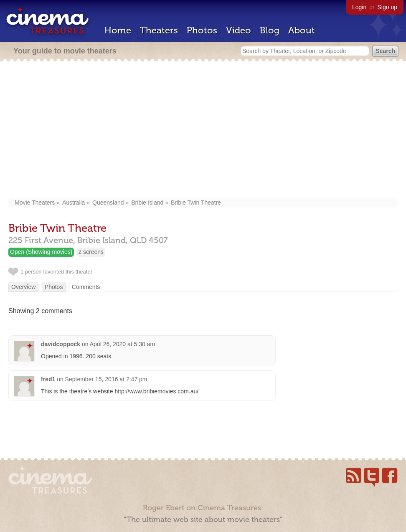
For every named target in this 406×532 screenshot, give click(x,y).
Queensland (108, 203)
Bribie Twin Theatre (196, 203)
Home (118, 30)
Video (239, 30)
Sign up (387, 7)
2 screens (91, 252)
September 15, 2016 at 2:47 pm (106, 379)
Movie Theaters (35, 203)
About (302, 30)
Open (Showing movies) (41, 252)
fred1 (48, 379)
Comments (86, 287)
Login (359, 7)
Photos (202, 30)
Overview (23, 287)
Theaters (159, 30)
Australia (74, 203)
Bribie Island (147, 203)
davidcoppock (61, 344)
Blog (270, 30)
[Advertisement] (203, 130)
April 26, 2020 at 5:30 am (122, 344)
